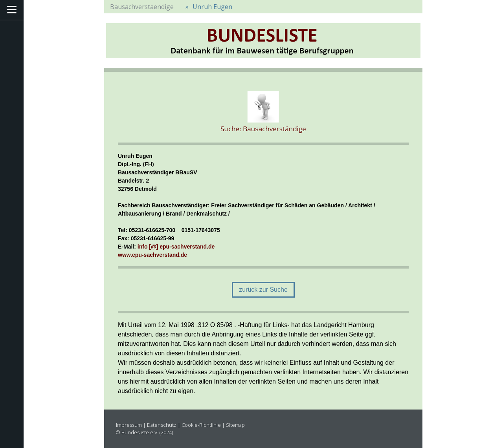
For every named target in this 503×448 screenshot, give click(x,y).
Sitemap (235, 425)
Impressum (129, 425)
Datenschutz (162, 425)
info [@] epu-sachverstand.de (176, 247)
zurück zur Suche (263, 290)
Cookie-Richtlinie (201, 425)
